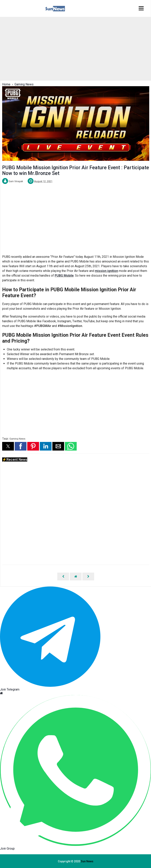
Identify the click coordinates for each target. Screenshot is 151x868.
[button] (8, 446)
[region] (75, 48)
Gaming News (17, 439)
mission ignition (106, 271)
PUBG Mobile (64, 276)
